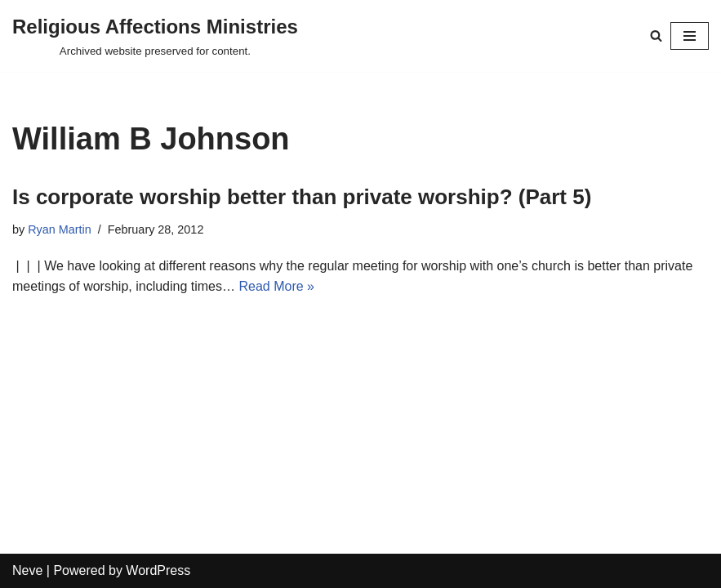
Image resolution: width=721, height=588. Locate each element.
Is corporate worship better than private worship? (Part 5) (302, 197)
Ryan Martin (60, 229)
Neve (27, 570)
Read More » (276, 286)
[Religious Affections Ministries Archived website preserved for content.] (155, 36)
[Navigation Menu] (690, 36)
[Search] (656, 36)
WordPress (158, 570)
